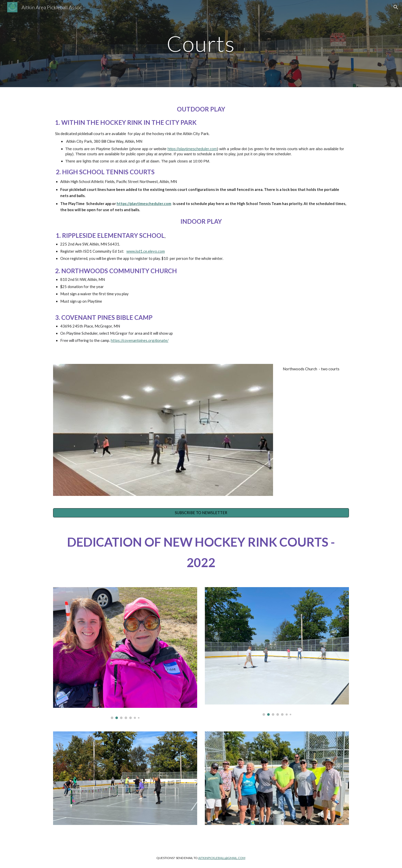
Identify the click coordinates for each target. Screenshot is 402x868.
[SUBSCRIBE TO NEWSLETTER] (201, 513)
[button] (396, 7)
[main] (201, 43)
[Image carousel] (125, 653)
